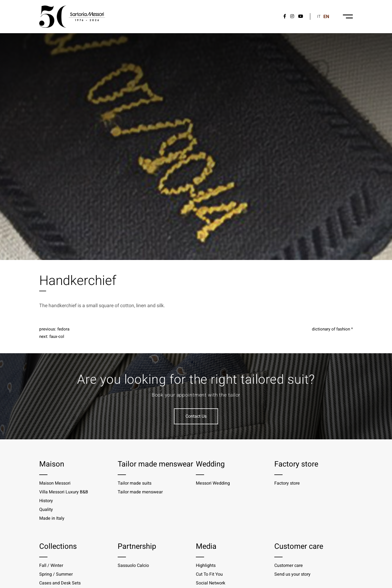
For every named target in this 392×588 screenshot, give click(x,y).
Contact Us (196, 416)
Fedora (63, 329)
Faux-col (57, 337)
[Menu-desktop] (348, 16)
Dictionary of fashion (331, 329)
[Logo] (72, 17)
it (319, 17)
